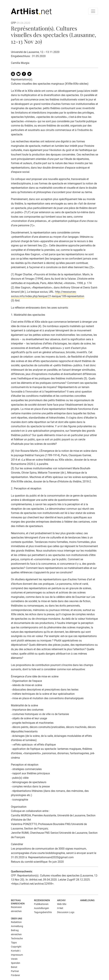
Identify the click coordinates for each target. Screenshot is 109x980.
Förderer (15, 975)
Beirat (14, 967)
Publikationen (41, 904)
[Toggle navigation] (93, 11)
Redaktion (16, 922)
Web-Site (62, 904)
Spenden (16, 963)
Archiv (61, 900)
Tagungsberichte (43, 912)
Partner (15, 971)
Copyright (16, 947)
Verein (14, 959)
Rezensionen (42, 900)
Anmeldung (87, 900)
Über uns (16, 919)
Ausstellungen (42, 908)
